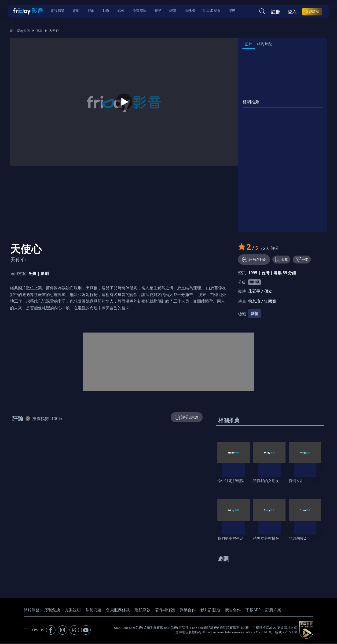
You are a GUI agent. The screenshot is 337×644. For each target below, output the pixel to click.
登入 (292, 12)
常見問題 (93, 610)
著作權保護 (165, 610)
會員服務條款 (118, 610)
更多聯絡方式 (287, 628)
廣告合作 (233, 610)
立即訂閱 (312, 12)
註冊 (276, 12)
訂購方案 (273, 610)
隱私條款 (143, 610)
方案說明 (73, 610)
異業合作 (188, 610)
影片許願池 (210, 610)
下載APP (253, 610)
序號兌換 (52, 610)
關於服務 (32, 610)
